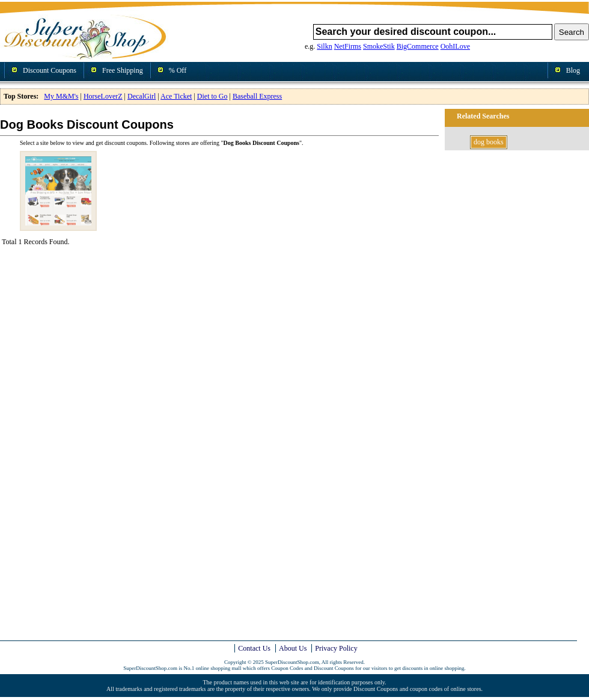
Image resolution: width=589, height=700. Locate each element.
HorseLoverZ (103, 96)
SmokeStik (379, 46)
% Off (178, 70)
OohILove (455, 46)
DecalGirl (142, 96)
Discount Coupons (50, 70)
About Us (293, 648)
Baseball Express (257, 96)
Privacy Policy (336, 648)
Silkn (324, 46)
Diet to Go (212, 96)
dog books (489, 142)
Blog (573, 70)
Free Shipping (123, 70)
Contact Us (254, 648)
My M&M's (61, 96)
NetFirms (348, 46)
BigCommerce (418, 46)
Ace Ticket (176, 96)
